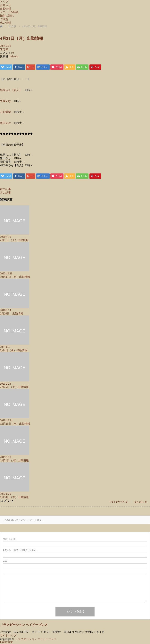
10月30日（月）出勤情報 (15, 277)
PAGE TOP (6, 642)
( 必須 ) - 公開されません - (20, 550)
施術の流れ (7, 16)
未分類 (4, 49)
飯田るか (5, 123)
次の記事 (5, 193)
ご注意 (4, 19)
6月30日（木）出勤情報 (14, 497)
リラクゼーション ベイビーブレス (24, 625)
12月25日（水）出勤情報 (15, 424)
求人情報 (5, 23)
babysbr (14, 56)
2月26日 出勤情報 (12, 314)
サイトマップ (8, 636)
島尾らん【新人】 (11, 90)
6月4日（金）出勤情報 (14, 350)
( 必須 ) (10, 539)
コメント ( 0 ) (141, 502)
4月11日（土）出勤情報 (14, 240)
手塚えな (5, 101)
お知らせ (5, 5)
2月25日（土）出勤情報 (14, 387)
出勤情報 (5, 9)
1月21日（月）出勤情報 (14, 460)
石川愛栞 (5, 112)
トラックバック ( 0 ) (119, 502)
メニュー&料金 (9, 12)
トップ (4, 2)
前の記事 (5, 189)
